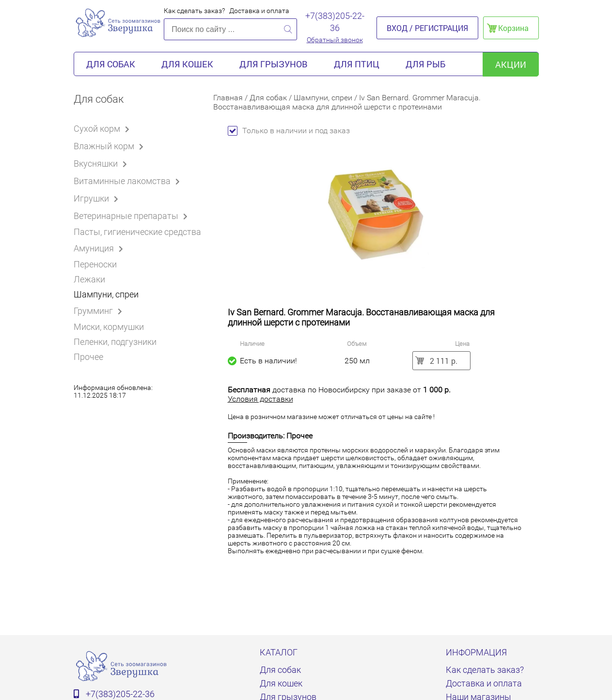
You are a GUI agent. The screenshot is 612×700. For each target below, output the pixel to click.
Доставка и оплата (259, 11)
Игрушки (98, 198)
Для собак (111, 64)
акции (511, 64)
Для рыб (425, 64)
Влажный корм (110, 146)
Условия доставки (260, 399)
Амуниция (100, 248)
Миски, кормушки (109, 327)
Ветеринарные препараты (132, 216)
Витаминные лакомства (128, 181)
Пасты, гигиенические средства (137, 232)
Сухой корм (103, 128)
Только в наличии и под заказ (289, 131)
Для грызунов (274, 64)
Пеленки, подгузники (115, 342)
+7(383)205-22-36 (335, 22)
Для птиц (357, 64)
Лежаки (89, 279)
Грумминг (100, 311)
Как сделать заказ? (194, 11)
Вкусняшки (102, 163)
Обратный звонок (335, 40)
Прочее (88, 357)
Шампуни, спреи (106, 294)
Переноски (95, 264)
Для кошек (187, 64)
